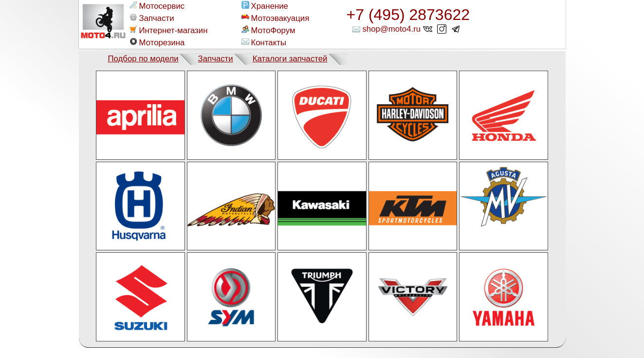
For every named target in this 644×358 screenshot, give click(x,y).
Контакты (264, 42)
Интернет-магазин (169, 30)
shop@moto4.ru (391, 29)
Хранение (265, 6)
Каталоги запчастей (290, 59)
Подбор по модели (143, 59)
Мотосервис (157, 6)
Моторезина (157, 42)
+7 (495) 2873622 (408, 15)
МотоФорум (268, 30)
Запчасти (152, 18)
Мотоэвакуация (276, 18)
